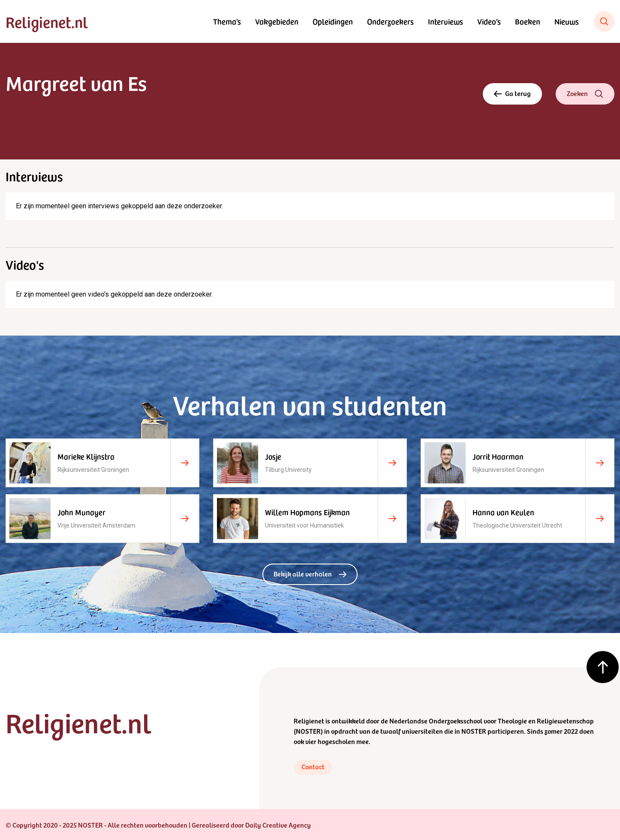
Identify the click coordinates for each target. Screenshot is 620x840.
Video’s (489, 21)
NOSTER (308, 731)
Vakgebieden (277, 21)
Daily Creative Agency (278, 825)
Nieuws (567, 21)
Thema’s (227, 21)
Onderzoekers (390, 21)
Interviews (445, 21)
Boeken (528, 21)
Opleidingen (333, 21)
